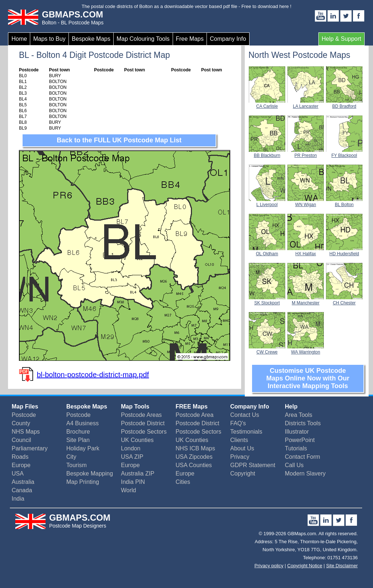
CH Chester (344, 300)
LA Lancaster (306, 104)
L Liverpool (267, 202)
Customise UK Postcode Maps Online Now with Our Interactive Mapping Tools (308, 378)
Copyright (243, 473)
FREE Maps (192, 407)
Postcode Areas (141, 415)
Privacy (240, 457)
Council (21, 440)
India (18, 499)
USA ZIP (132, 457)
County (21, 423)
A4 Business (83, 423)
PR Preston (306, 153)
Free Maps (190, 39)
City (71, 457)
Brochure (78, 432)
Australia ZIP (138, 473)
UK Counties (137, 440)
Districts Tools (303, 423)
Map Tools (135, 407)
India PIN (133, 482)
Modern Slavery (305, 473)
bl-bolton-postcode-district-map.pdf (93, 375)
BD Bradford (344, 104)
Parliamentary (30, 448)
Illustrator (297, 432)
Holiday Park (83, 448)
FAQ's (238, 423)
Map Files (25, 407)
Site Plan (78, 440)
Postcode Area (195, 415)
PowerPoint (300, 440)
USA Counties (194, 465)
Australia (23, 482)
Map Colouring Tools (143, 39)
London (131, 448)
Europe (21, 465)
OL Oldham (267, 251)
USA (18, 473)
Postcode (24, 415)
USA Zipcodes (194, 457)
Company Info (228, 39)
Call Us (294, 465)
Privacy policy (269, 566)
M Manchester (306, 300)
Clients (239, 440)
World (129, 490)
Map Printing (83, 482)
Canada (22, 490)
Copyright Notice (305, 566)
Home (19, 39)
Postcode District (143, 423)
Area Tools (299, 415)
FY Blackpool (344, 153)
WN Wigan (306, 202)
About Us (242, 448)
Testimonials (246, 432)
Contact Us (245, 415)
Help (291, 407)
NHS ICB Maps (195, 448)
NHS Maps (26, 432)
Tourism (76, 465)
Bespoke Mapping (90, 473)
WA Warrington (306, 350)
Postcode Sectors (144, 432)
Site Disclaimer (342, 566)
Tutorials (296, 448)
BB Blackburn (267, 153)
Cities (183, 482)
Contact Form (303, 457)
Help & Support (341, 39)
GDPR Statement (253, 465)
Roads (20, 457)
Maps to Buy (49, 39)
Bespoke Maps (91, 39)
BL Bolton (344, 202)
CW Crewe (267, 350)
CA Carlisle (267, 104)
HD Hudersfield (344, 251)
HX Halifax (306, 251)
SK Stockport (267, 300)
